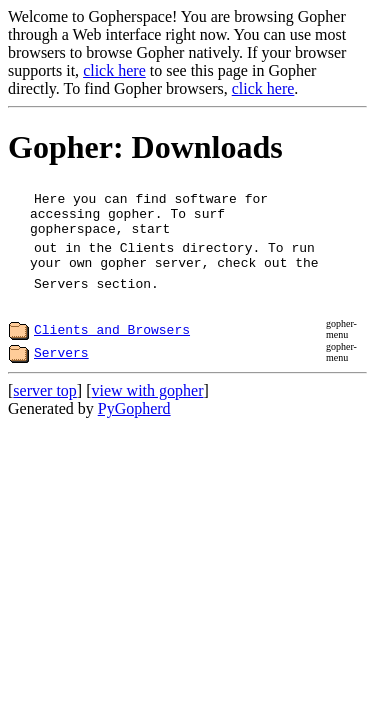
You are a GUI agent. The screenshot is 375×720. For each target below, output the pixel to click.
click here (114, 70)
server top (45, 399)
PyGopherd (134, 417)
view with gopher (148, 399)
